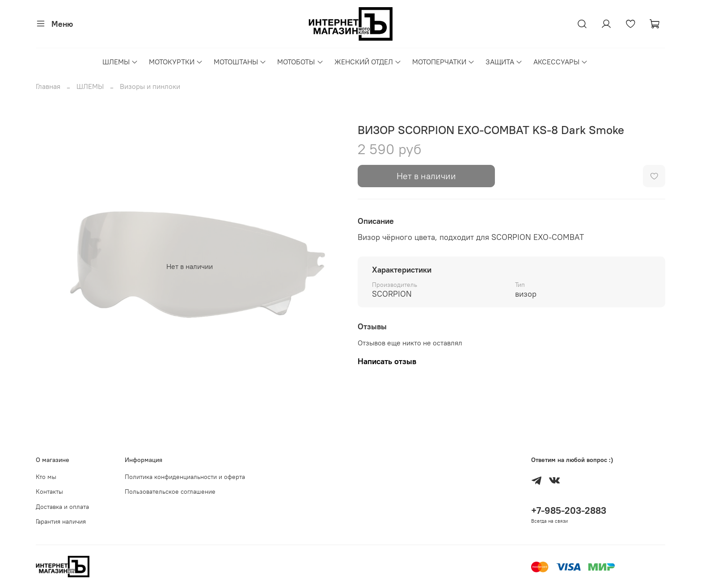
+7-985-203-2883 (569, 510)
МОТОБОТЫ (300, 62)
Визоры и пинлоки (150, 86)
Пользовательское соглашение (170, 491)
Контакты (49, 491)
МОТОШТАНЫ (240, 62)
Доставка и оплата (62, 507)
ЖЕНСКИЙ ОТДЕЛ (368, 62)
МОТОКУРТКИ (176, 62)
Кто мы (46, 477)
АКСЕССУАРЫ (561, 62)
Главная (48, 86)
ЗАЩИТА (504, 62)
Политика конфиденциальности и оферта (185, 477)
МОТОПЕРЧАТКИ (443, 62)
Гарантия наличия (61, 521)
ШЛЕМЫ (120, 62)
